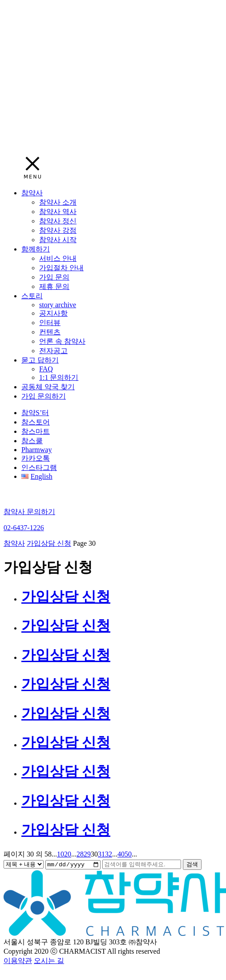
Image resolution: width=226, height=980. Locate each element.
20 (68, 854)
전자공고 (53, 351)
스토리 (32, 296)
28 (80, 854)
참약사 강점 (58, 230)
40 (121, 854)
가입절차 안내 (61, 268)
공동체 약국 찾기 (48, 387)
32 (109, 854)
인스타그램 (39, 467)
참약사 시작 (58, 240)
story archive (58, 305)
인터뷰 (50, 323)
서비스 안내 (58, 258)
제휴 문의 (54, 286)
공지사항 (53, 313)
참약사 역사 (58, 212)
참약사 (32, 193)
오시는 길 (49, 961)
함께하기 (36, 249)
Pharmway (36, 450)
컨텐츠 (50, 332)
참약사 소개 (58, 202)
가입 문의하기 (44, 396)
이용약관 (18, 961)
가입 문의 (54, 277)
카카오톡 (36, 458)
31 (101, 854)
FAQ (46, 369)
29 (87, 854)
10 (61, 854)
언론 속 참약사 (62, 341)
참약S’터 (35, 413)
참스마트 (36, 431)
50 (128, 854)
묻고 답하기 (40, 360)
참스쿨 (32, 441)
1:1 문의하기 (59, 377)
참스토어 (36, 422)
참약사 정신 (58, 221)
